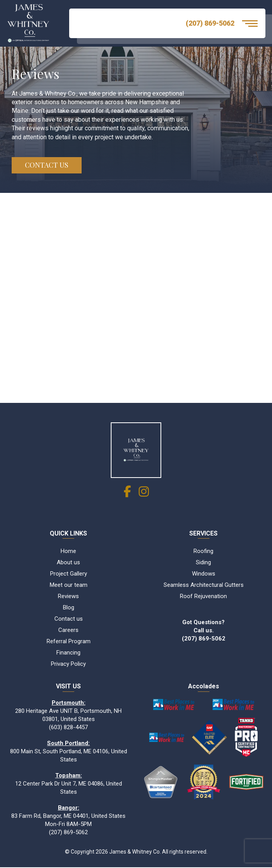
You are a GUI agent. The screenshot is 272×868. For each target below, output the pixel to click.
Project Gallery (69, 574)
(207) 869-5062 (210, 23)
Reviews (68, 597)
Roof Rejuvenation (203, 597)
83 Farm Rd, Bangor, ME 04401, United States (68, 816)
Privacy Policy (68, 664)
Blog (69, 608)
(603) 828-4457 (68, 728)
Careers (68, 630)
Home (68, 551)
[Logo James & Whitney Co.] (32, 23)
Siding (203, 563)
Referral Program (69, 642)
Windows (204, 574)
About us (68, 563)
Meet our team (69, 585)
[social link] (127, 494)
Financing (68, 653)
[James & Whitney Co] (136, 450)
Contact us (69, 619)
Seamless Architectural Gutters (204, 585)
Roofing (203, 551)
